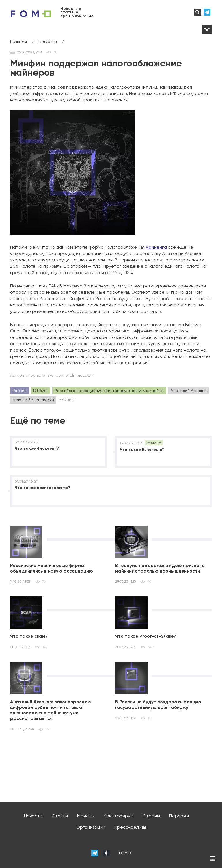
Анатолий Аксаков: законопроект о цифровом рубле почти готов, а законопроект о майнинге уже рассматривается (51, 710)
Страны (151, 816)
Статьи (60, 816)
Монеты (86, 816)
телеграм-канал (208, 12)
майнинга (156, 247)
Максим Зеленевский (33, 400)
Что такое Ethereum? (142, 450)
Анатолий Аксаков (189, 391)
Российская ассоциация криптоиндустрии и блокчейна (109, 391)
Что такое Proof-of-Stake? (146, 636)
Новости (33, 816)
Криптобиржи (119, 816)
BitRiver (40, 391)
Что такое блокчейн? (37, 448)
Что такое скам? (29, 636)
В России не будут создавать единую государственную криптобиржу (158, 705)
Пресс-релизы (130, 827)
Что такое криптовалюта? (42, 488)
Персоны (179, 816)
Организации (91, 827)
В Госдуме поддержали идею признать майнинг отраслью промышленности (160, 568)
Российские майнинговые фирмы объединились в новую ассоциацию (52, 568)
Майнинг (67, 400)
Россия (19, 391)
